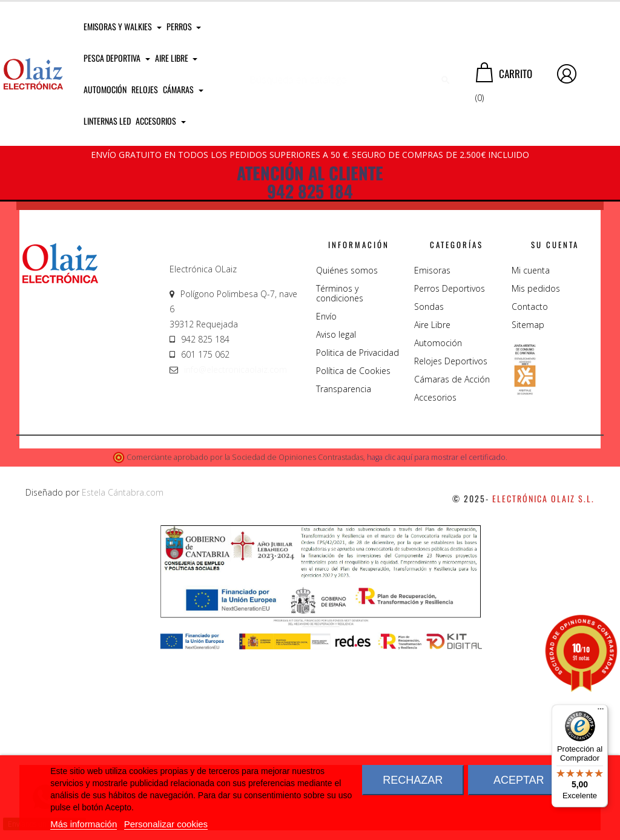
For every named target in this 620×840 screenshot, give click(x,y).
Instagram (399, 364)
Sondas (429, 493)
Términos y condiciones (340, 480)
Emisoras (432, 457)
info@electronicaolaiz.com (236, 556)
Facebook (542, 295)
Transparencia (344, 575)
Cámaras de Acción (452, 566)
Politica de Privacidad (358, 539)
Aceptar (519, 780)
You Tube (545, 330)
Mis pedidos (536, 475)
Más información (84, 824)
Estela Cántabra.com (123, 679)
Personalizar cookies (166, 824)
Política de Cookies (353, 557)
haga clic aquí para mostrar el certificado (436, 644)
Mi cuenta (531, 457)
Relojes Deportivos (451, 547)
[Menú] (601, 712)
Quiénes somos (347, 457)
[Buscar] (345, 74)
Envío (326, 503)
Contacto (530, 493)
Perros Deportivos (450, 475)
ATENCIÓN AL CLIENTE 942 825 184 (310, 182)
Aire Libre (432, 511)
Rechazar (413, 780)
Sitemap (528, 511)
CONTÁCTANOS (65, 321)
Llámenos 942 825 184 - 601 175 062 (231, 325)
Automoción (438, 529)
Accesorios (435, 584)
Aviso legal (336, 521)
